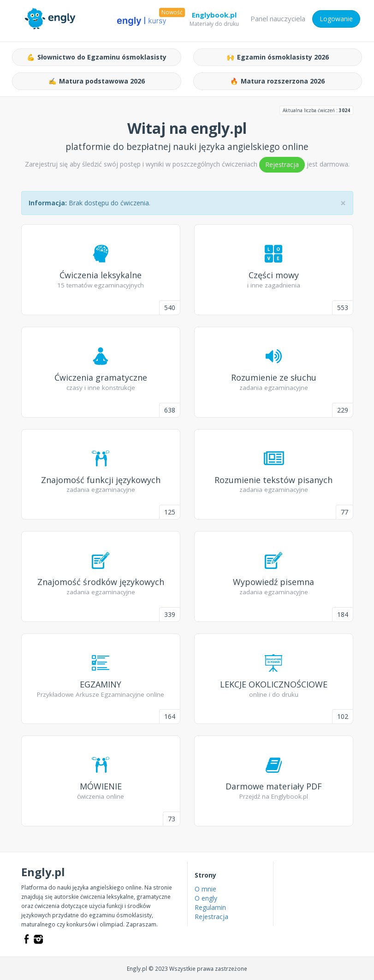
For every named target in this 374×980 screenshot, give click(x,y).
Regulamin (210, 907)
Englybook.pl (214, 17)
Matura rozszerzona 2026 (277, 81)
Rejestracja (282, 164)
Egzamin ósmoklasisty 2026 (278, 57)
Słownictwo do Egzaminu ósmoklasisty (97, 57)
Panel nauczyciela (278, 18)
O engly (206, 898)
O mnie (205, 889)
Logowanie (336, 19)
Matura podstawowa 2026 (97, 81)
